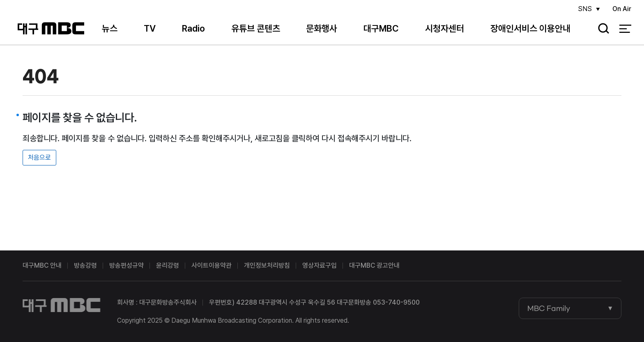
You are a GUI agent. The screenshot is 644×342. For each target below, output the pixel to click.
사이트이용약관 (212, 265)
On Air (622, 9)
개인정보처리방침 (267, 265)
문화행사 (322, 28)
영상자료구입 (320, 265)
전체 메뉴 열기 (625, 29)
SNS (585, 9)
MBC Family (549, 308)
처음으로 (39, 157)
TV (150, 28)
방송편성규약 (126, 265)
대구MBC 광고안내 (374, 265)
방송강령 (85, 265)
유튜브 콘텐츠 (256, 28)
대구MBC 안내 (42, 265)
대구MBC (51, 29)
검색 (601, 29)
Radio (193, 28)
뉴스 (110, 28)
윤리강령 (168, 265)
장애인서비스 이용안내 (530, 28)
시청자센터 (445, 28)
